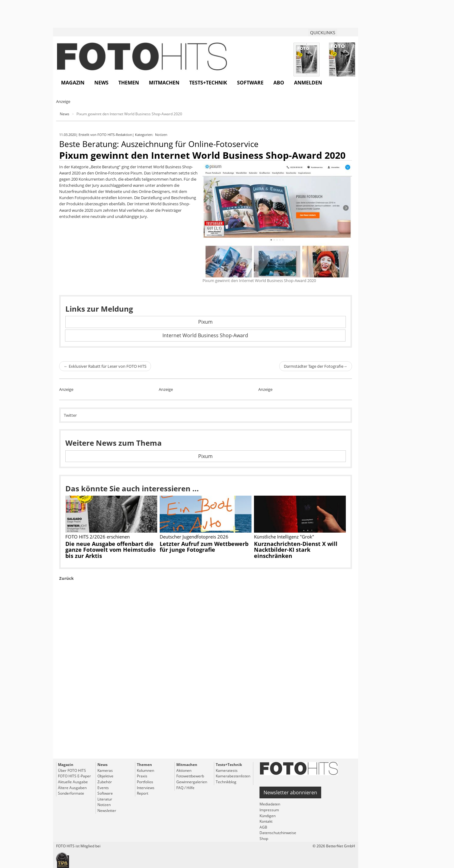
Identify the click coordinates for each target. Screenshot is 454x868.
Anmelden (308, 83)
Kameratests (227, 770)
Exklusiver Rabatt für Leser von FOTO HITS (105, 366)
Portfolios (145, 782)
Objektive (105, 776)
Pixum (205, 322)
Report (143, 793)
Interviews (146, 788)
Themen (129, 83)
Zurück (66, 578)
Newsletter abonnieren (290, 792)
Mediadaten (270, 804)
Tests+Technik (208, 83)
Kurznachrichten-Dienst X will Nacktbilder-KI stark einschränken (296, 550)
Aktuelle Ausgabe (73, 782)
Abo (279, 83)
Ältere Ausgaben (72, 788)
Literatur (105, 799)
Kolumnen (145, 770)
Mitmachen (164, 83)
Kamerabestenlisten (233, 776)
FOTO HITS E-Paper (74, 776)
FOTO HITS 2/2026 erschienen (98, 537)
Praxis (142, 776)
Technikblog (226, 782)
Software (250, 83)
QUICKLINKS (323, 33)
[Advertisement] (206, 684)
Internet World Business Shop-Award (205, 335)
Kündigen (268, 816)
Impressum (269, 810)
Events (103, 788)
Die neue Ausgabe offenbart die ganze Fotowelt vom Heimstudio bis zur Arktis (110, 550)
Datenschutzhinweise (278, 833)
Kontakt (266, 821)
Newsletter (107, 811)
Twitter (70, 415)
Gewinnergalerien (192, 782)
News (101, 83)
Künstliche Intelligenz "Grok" (284, 537)
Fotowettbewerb (190, 776)
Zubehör (105, 782)
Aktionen (184, 770)
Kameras (105, 770)
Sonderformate (71, 793)
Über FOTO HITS (72, 770)
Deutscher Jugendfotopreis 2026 (194, 537)
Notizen (162, 135)
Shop (264, 839)
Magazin (73, 83)
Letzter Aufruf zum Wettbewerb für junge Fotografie (204, 547)
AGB (263, 827)
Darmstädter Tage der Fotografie (316, 366)
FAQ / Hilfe (185, 788)
